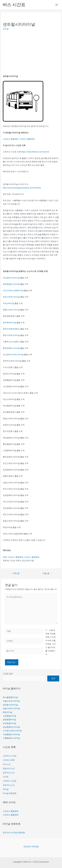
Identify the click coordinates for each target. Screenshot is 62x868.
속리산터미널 (8, 303)
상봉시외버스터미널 (11, 708)
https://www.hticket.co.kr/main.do (35, 152)
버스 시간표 (14, 5)
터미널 (6, 29)
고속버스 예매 (9, 760)
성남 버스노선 (9, 768)
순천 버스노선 (9, 773)
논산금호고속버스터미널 (13, 354)
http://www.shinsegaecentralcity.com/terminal (22, 188)
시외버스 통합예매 (27, 139)
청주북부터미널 (9, 323)
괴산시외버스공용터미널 (13, 290)
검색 (53, 678)
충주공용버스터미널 (11, 348)
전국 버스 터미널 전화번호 (14, 833)
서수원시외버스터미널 (12, 731)
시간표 (6, 777)
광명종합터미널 (9, 720)
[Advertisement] (25, 53)
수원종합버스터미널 (11, 734)
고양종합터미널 (9, 716)
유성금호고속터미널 (11, 278)
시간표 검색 (8, 674)
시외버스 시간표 (10, 781)
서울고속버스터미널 (11, 701)
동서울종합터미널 (10, 697)
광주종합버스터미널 (11, 284)
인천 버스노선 (9, 785)
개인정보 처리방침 (31, 846)
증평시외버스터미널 (11, 310)
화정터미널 (8, 712)
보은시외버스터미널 (11, 297)
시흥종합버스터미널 (11, 738)
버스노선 (7, 764)
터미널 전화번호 (10, 793)
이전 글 (15, 573)
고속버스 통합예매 (11, 139)
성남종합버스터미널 (11, 727)
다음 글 (47, 573)
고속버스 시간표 (10, 756)
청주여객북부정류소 (11, 329)
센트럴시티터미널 (10, 705)
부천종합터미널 (9, 723)
